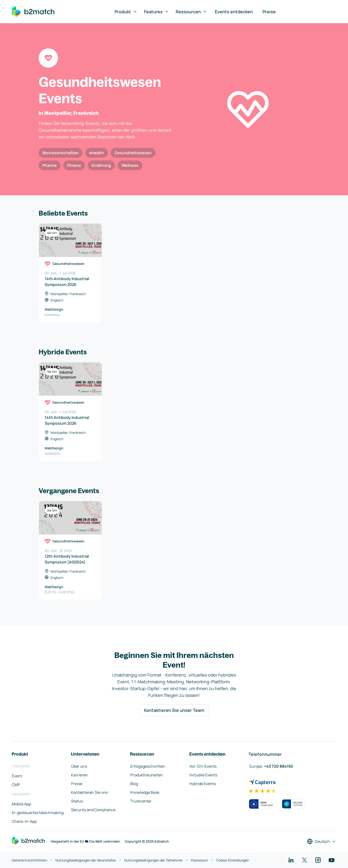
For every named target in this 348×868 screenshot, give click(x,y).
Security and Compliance (93, 810)
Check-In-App (24, 821)
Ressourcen (191, 12)
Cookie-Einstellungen (232, 860)
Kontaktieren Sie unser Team (174, 710)
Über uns (79, 766)
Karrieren (79, 775)
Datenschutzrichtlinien (29, 860)
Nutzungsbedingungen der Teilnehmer (153, 860)
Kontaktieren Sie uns (89, 792)
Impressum (199, 860)
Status (77, 801)
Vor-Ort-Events (203, 766)
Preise (269, 12)
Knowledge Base (145, 792)
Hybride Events (203, 784)
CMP (16, 785)
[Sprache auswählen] (322, 841)
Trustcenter (141, 801)
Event (17, 776)
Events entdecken (234, 12)
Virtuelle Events (203, 775)
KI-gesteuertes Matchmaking (38, 813)
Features (156, 12)
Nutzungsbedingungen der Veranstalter (86, 860)
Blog (134, 784)
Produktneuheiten (147, 775)
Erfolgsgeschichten (148, 766)
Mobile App (21, 804)
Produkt (126, 12)
